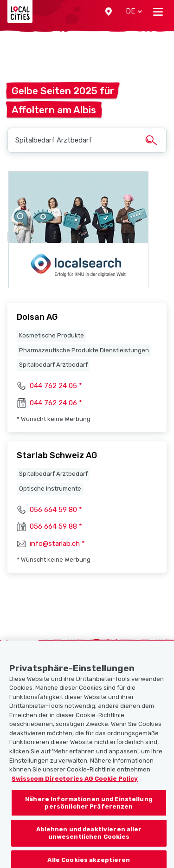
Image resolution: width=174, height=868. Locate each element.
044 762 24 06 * (56, 403)
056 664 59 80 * (56, 510)
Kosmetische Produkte (52, 335)
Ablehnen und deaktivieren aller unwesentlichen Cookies (89, 838)
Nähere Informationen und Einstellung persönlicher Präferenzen (89, 807)
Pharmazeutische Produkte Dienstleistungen (84, 350)
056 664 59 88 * (56, 526)
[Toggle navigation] (158, 12)
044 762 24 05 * (56, 386)
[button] (109, 12)
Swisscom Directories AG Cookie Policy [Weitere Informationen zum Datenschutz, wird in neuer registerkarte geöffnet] (75, 783)
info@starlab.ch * (57, 544)
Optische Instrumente (50, 489)
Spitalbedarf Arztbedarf (53, 365)
